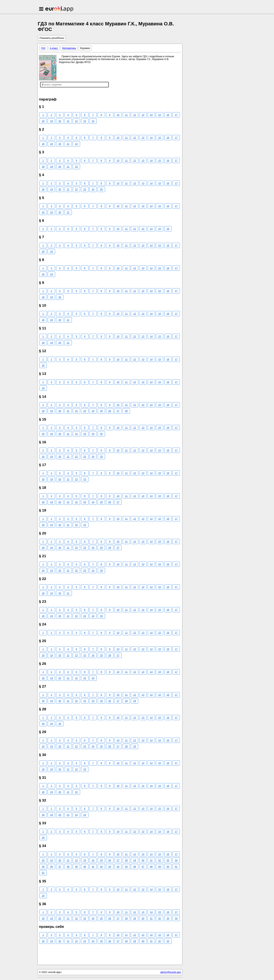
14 (151, 115)
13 (143, 115)
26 (110, 411)
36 (52, 867)
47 (143, 867)
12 (135, 115)
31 (151, 860)
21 (68, 121)
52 (43, 873)
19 (52, 121)
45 (126, 867)
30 (143, 860)
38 (68, 867)
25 (101, 189)
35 (43, 867)
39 (76, 867)
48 (151, 867)
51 (176, 867)
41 (93, 867)
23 (85, 121)
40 (85, 867)
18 (43, 121)
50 (168, 867)
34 (176, 860)
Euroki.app (60, 9)
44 (118, 867)
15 (160, 115)
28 (126, 411)
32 (160, 860)
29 (135, 701)
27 (118, 411)
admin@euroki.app (171, 972)
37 (60, 867)
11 (126, 115)
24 (93, 121)
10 (118, 115)
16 (168, 115)
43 (110, 867)
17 (176, 115)
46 (135, 867)
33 (168, 860)
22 (76, 121)
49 (160, 867)
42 (101, 867)
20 (60, 121)
